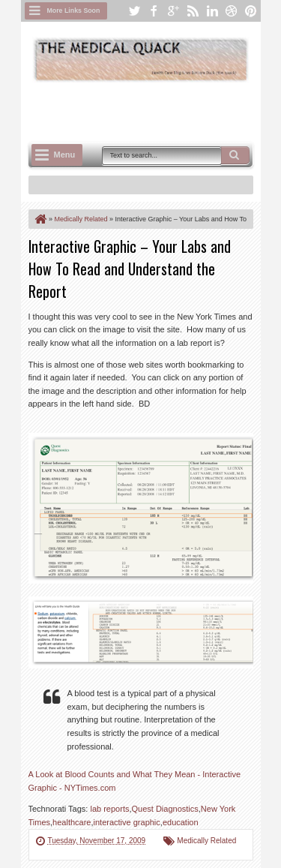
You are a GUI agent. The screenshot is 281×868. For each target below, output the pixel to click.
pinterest (251, 11)
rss (193, 11)
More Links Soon (74, 11)
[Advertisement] (155, 110)
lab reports (109, 809)
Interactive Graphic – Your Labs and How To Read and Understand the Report (130, 269)
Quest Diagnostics (165, 809)
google (173, 11)
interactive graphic (127, 822)
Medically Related (206, 841)
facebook (154, 11)
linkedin (212, 11)
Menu (65, 155)
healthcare (72, 822)
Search (235, 155)
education (181, 822)
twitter (134, 11)
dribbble (232, 11)
